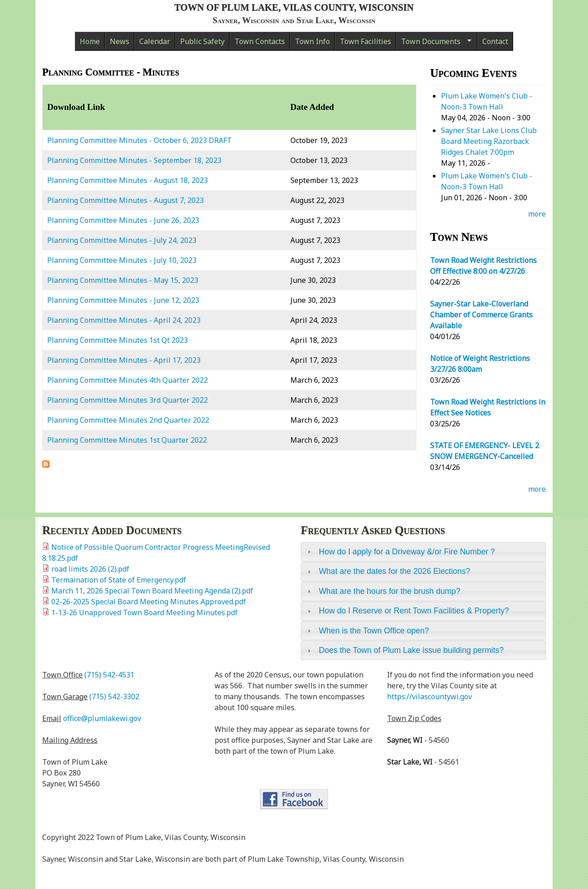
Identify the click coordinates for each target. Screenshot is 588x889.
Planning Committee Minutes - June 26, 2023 (123, 220)
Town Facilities (365, 41)
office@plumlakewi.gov (102, 718)
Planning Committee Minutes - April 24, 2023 (124, 320)
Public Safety (202, 41)
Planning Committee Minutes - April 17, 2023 (124, 360)
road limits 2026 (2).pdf (90, 569)
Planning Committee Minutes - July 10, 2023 (122, 260)
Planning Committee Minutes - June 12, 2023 (123, 300)
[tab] (423, 552)
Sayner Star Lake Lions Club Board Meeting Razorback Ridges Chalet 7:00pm (489, 141)
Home (90, 41)
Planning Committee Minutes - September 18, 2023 (134, 160)
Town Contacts (260, 41)
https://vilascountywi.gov (429, 696)
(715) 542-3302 (114, 696)
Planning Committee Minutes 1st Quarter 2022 (127, 440)
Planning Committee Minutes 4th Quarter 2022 (127, 380)
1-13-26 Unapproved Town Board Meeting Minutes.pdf (145, 612)
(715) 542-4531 (109, 675)
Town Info (312, 41)
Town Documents (434, 44)
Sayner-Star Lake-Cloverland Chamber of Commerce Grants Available (481, 315)
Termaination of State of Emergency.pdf (119, 580)
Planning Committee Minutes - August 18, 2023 (127, 180)
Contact (495, 41)
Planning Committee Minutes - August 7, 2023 (125, 200)
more (537, 214)
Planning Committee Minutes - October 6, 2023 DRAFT (140, 140)
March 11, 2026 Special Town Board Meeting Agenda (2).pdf (152, 591)
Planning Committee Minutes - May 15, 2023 (123, 280)
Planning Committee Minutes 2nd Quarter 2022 (128, 420)
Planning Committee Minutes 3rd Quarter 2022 (127, 400)
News (120, 41)
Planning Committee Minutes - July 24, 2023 (122, 240)
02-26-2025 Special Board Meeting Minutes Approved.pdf (149, 602)
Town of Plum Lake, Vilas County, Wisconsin (294, 7)
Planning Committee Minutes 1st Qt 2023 (118, 340)
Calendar (155, 41)
